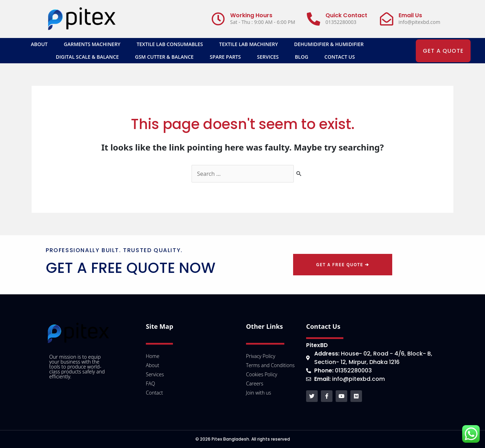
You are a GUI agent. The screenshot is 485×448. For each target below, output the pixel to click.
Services (268, 57)
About (39, 44)
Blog (302, 57)
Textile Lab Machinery (249, 44)
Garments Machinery (92, 44)
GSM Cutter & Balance (164, 57)
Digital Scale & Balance (87, 57)
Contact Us (340, 57)
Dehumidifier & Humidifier (329, 44)
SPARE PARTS (225, 57)
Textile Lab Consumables (170, 44)
